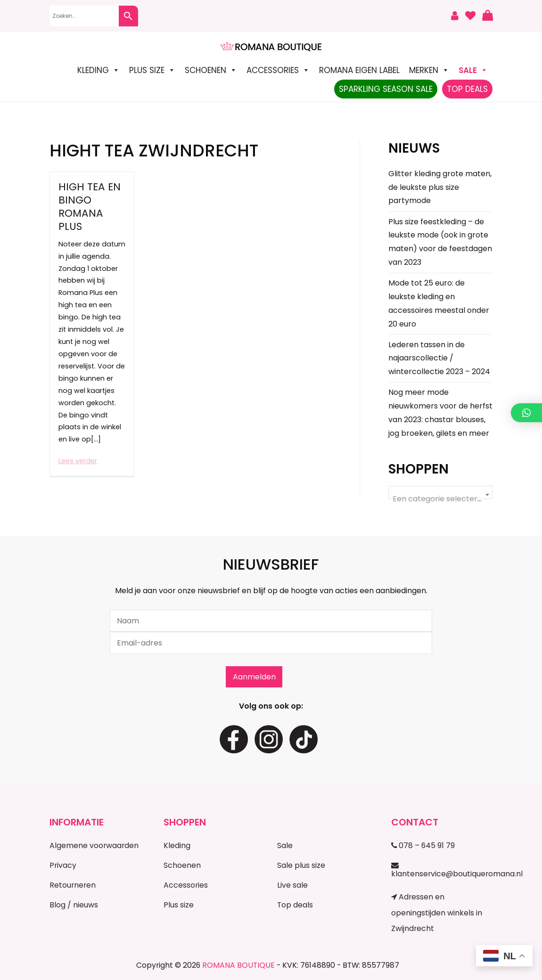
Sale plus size (301, 865)
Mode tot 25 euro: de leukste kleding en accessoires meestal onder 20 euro (439, 303)
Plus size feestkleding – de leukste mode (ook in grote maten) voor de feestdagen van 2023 (440, 242)
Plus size (152, 70)
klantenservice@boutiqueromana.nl (442, 870)
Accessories (278, 70)
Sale (285, 845)
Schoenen (211, 70)
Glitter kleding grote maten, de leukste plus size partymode (440, 187)
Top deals (295, 905)
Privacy (63, 865)
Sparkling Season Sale (386, 89)
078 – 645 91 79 (423, 845)
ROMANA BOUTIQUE (238, 965)
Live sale (292, 885)
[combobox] (440, 492)
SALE (473, 70)
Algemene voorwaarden (94, 845)
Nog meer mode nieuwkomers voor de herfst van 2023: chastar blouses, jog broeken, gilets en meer (440, 412)
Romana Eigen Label (359, 70)
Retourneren (73, 885)
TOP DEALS (467, 89)
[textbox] (440, 499)
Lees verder (78, 461)
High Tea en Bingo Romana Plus (90, 207)
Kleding (99, 70)
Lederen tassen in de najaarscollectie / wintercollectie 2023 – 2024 (439, 358)
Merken (429, 70)
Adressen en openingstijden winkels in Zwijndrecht (437, 913)
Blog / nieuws (74, 905)
